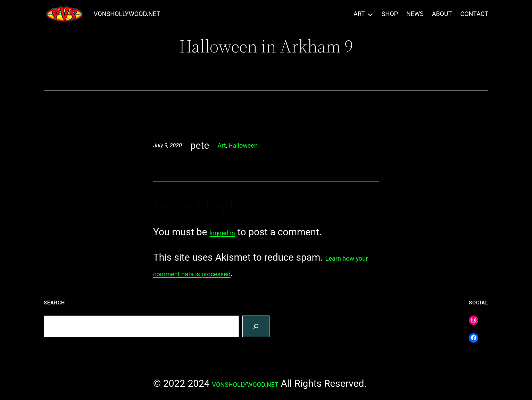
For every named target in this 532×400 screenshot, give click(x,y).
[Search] (256, 326)
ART (359, 14)
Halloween (243, 145)
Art (222, 145)
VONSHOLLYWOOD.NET (127, 14)
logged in (222, 233)
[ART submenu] (370, 14)
